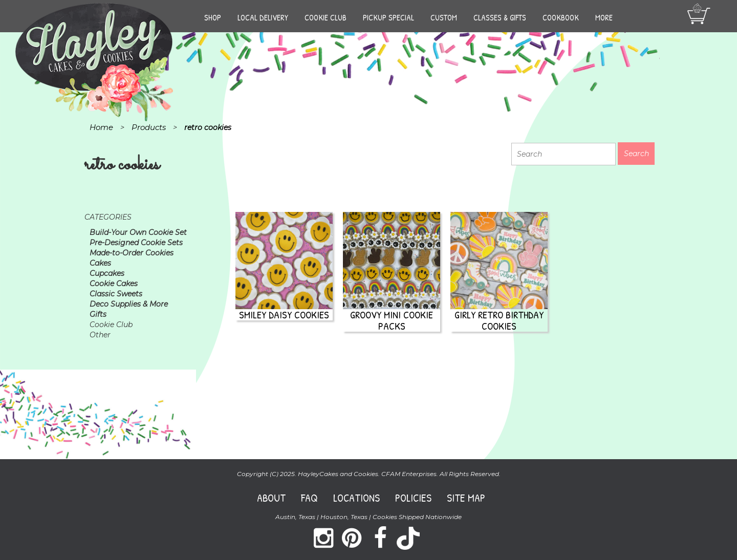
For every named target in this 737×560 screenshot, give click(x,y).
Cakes (100, 263)
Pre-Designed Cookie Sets (136, 243)
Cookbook (561, 17)
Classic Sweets (116, 294)
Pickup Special (388, 17)
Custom (444, 17)
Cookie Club (326, 17)
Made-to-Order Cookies (132, 253)
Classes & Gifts (500, 17)
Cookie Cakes (114, 284)
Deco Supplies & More (129, 304)
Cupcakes (107, 273)
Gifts (98, 314)
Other (100, 335)
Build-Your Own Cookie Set (138, 232)
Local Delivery (263, 17)
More (604, 17)
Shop (213, 17)
